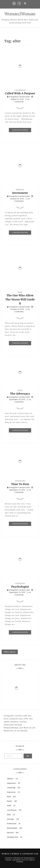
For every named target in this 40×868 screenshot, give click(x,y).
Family (9, 801)
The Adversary (20, 394)
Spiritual (20, 190)
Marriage (10, 819)
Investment (20, 193)
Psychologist (20, 587)
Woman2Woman (20, 14)
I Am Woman (20, 90)
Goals (9, 806)
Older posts (10, 652)
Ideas (9, 815)
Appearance (11, 783)
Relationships (12, 828)
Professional (12, 824)
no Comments (22, 200)
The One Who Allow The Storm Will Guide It (20, 299)
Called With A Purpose (20, 93)
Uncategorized (12, 837)
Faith (20, 292)
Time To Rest (20, 484)
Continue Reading (20, 130)
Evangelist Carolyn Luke (19, 97)
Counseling (20, 481)
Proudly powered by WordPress (20, 858)
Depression (11, 792)
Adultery (10, 779)
